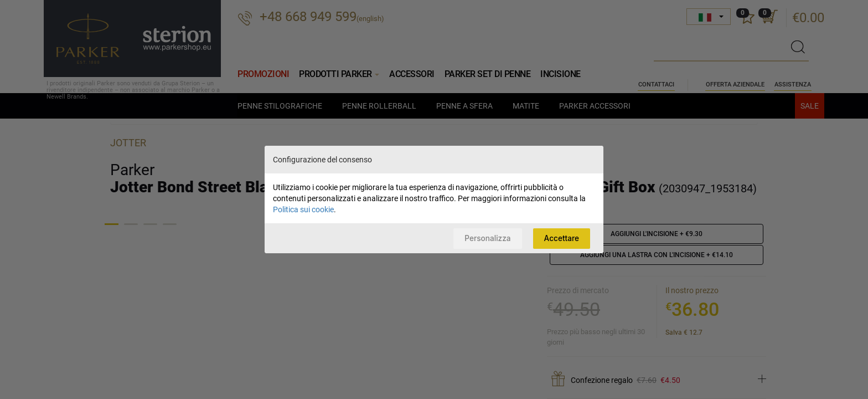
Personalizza (482, 238)
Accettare (560, 238)
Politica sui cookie (303, 209)
